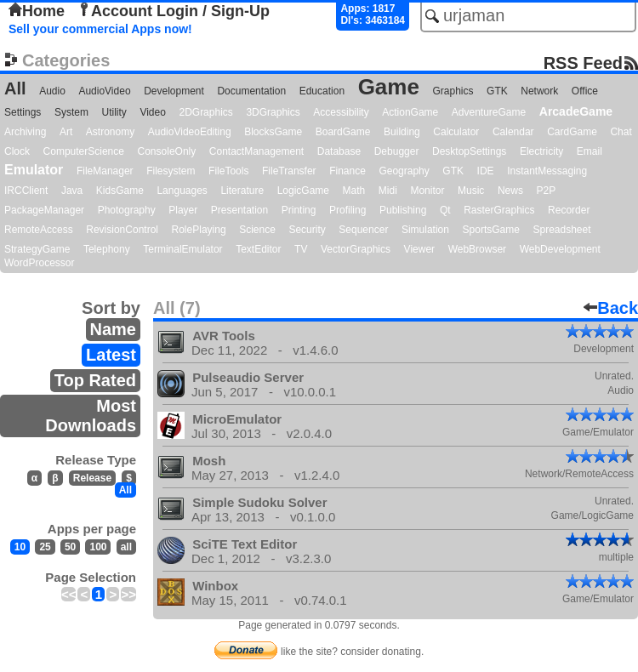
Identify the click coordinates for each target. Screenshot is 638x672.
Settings (23, 112)
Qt (445, 210)
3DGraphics (273, 112)
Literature (242, 191)
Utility (114, 112)
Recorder (569, 210)
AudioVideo (104, 91)
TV (301, 249)
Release (92, 478)
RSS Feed (583, 63)
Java (72, 191)
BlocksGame (273, 132)
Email (590, 151)
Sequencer (363, 230)
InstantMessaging (547, 171)
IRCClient (26, 191)
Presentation (239, 210)
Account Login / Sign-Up (174, 11)
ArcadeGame (576, 111)
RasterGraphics (499, 210)
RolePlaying (199, 230)
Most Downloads (91, 416)
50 (70, 547)
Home (37, 11)
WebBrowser (477, 249)
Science (257, 230)
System (71, 112)
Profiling (347, 210)
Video (152, 112)
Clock (17, 151)
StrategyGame (37, 249)
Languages (182, 191)
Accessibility (341, 112)
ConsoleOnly (167, 151)
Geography (404, 171)
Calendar (513, 132)
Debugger (397, 151)
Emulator (34, 170)
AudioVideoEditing (190, 132)
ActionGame (410, 112)
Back (611, 308)
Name (113, 329)
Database (339, 151)
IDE (486, 171)
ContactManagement (256, 151)
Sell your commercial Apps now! (100, 29)
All (15, 88)
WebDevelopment (560, 249)
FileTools (228, 171)
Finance (347, 171)
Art (66, 132)
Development (174, 91)
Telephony (107, 249)
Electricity (541, 151)
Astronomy (110, 132)
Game (389, 87)
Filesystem (171, 171)
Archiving (25, 132)
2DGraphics (205, 112)
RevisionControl (122, 230)
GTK (497, 91)
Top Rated (95, 380)
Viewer (419, 249)
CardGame (572, 132)
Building (402, 132)
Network (539, 91)
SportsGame (491, 230)
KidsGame (120, 191)
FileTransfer (289, 171)
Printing (299, 210)
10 (20, 547)
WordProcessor (39, 263)
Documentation (251, 91)
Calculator (456, 132)
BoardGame (343, 132)
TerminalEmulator (182, 249)
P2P (546, 191)
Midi (388, 191)
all (126, 547)
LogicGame (303, 191)
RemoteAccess (39, 230)
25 (45, 547)
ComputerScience (84, 151)
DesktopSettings (469, 151)
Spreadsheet (561, 230)
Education (322, 91)
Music (471, 191)
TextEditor (258, 249)
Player (183, 210)
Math (354, 191)
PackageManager (44, 210)
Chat (621, 132)
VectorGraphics (356, 249)
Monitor (427, 191)
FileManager (105, 171)
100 (98, 547)
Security (307, 230)
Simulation (425, 230)
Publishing (403, 210)
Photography (127, 210)
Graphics (453, 91)
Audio (52, 91)
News (510, 191)
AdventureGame (489, 112)
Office (585, 91)
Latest (111, 355)
